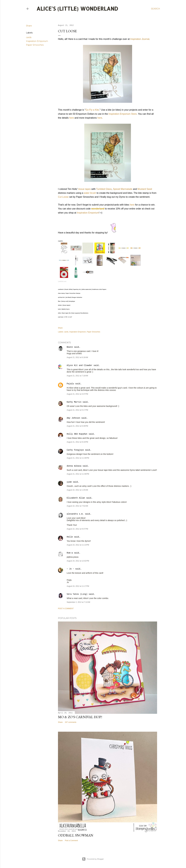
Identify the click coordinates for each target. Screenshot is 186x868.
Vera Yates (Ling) (77, 594)
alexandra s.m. (75, 514)
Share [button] (29, 26)
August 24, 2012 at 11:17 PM (78, 586)
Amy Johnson (73, 418)
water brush (90, 193)
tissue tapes (84, 189)
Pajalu (70, 384)
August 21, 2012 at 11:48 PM (78, 474)
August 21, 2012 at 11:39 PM (78, 458)
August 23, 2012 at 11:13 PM (78, 545)
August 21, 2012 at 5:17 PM (77, 410)
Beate (70, 347)
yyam (69, 482)
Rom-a (70, 553)
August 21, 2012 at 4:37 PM (77, 394)
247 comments (71, 722)
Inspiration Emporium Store (123, 114)
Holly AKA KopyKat (77, 434)
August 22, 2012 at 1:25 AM (77, 490)
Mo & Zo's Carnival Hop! (80, 717)
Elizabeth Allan (76, 498)
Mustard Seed (145, 189)
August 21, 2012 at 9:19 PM (77, 442)
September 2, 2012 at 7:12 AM (78, 602)
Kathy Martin (74, 402)
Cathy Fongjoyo (75, 450)
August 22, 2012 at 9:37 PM (77, 529)
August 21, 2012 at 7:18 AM (77, 376)
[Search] (155, 9)
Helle (70, 537)
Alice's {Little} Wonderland (77, 9)
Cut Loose (63, 197)
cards (29, 37)
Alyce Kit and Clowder (79, 365)
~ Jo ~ (70, 569)
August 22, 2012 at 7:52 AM (77, 506)
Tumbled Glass (104, 189)
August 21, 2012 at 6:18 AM (77, 357)
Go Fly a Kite (92, 110)
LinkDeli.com (62, 281)
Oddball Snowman (76, 835)
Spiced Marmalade (123, 189)
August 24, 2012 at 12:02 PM (78, 561)
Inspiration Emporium (37, 41)
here (71, 118)
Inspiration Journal (140, 39)
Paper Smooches (35, 45)
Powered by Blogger (93, 859)
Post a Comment (66, 609)
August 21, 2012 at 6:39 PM (77, 426)
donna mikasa (74, 466)
